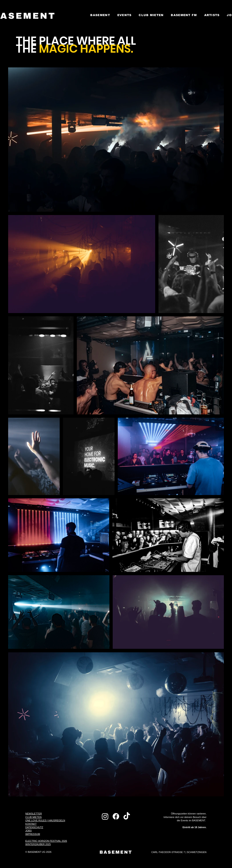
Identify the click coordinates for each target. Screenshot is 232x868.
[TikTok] (127, 816)
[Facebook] (116, 816)
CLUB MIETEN (33, 817)
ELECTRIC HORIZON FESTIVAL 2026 (46, 841)
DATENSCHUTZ (34, 827)
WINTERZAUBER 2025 (38, 844)
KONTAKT (31, 824)
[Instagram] (105, 816)
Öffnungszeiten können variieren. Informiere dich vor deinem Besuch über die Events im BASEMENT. (185, 820)
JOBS (29, 831)
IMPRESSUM (33, 834)
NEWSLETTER (34, 814)
